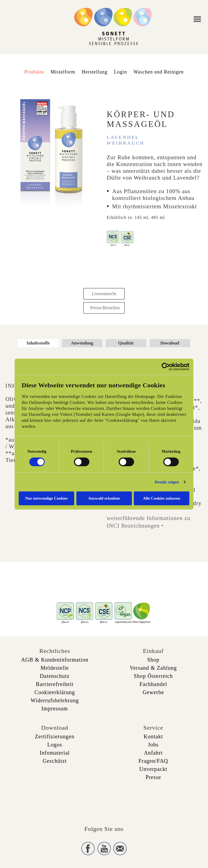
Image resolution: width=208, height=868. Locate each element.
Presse (153, 777)
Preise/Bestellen (105, 308)
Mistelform (63, 72)
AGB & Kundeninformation (55, 660)
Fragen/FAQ (153, 761)
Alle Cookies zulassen (162, 498)
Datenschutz (55, 676)
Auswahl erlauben (104, 498)
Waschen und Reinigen (159, 72)
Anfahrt (153, 753)
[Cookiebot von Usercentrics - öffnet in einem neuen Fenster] (166, 367)
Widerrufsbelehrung (55, 700)
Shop (153, 660)
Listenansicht (104, 294)
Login (121, 72)
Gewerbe (153, 692)
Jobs (153, 745)
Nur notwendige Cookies (46, 498)
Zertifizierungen (55, 736)
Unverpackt (153, 769)
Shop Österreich (153, 676)
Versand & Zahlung (153, 668)
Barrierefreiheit (55, 684)
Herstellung (95, 72)
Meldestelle (55, 668)
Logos (55, 745)
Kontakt (153, 736)
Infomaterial (55, 753)
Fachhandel (153, 684)
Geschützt (55, 761)
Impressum (55, 709)
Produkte (34, 72)
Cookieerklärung (55, 692)
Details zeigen (167, 482)
